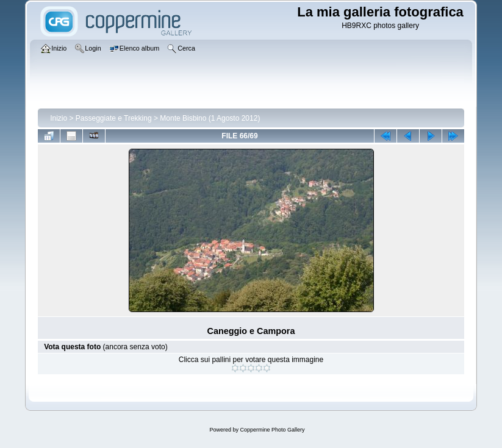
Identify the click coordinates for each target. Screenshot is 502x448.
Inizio (59, 118)
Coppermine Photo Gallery (272, 430)
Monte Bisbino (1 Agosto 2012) (210, 118)
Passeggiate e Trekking (114, 118)
